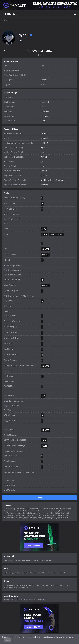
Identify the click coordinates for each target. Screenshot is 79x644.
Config (39, 498)
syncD (26, 35)
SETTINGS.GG (11, 14)
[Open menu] (75, 14)
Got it (8, 640)
